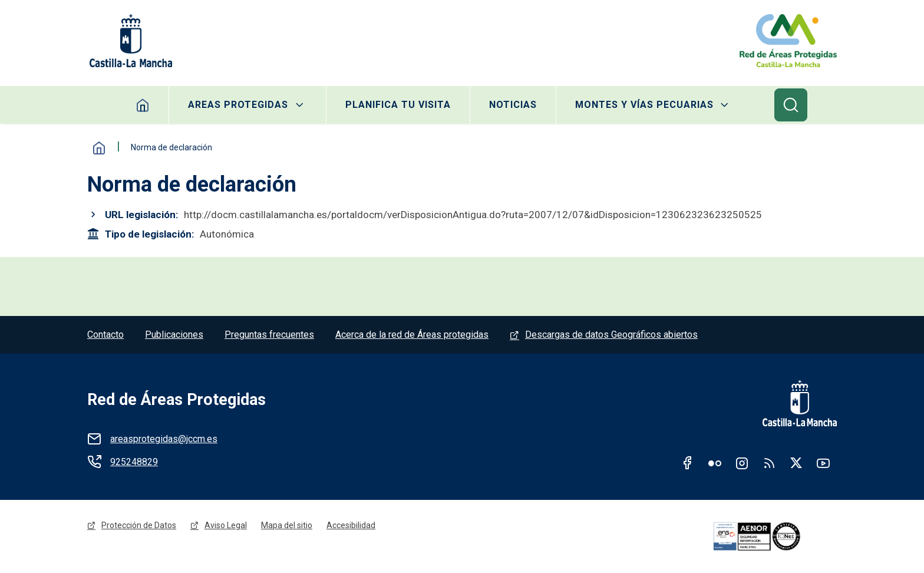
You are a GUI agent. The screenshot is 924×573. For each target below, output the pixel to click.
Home (143, 105)
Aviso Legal (226, 525)
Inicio (99, 148)
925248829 (134, 462)
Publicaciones (174, 335)
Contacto (105, 335)
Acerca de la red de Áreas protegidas (412, 335)
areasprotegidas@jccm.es (164, 439)
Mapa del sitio (287, 525)
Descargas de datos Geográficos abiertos (611, 335)
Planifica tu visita (398, 105)
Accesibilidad (351, 525)
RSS (769, 463)
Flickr (715, 463)
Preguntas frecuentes (269, 335)
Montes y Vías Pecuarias (644, 105)
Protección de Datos (139, 525)
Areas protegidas (238, 105)
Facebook (688, 463)
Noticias (513, 105)
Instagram (742, 463)
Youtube (823, 463)
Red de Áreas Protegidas (176, 400)
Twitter (796, 463)
